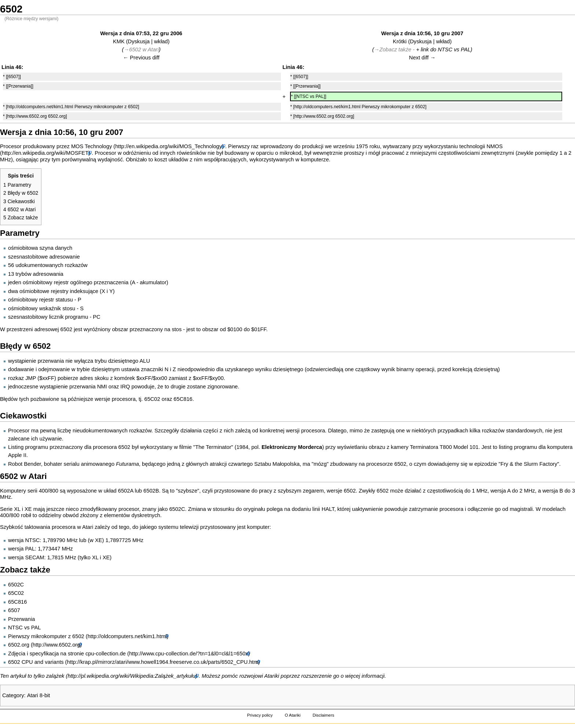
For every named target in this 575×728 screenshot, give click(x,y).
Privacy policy (260, 715)
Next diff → (422, 58)
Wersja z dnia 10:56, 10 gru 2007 (422, 33)
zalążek (55, 676)
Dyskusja (139, 41)
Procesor (11, 146)
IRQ (125, 387)
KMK (119, 41)
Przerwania (21, 619)
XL (17, 509)
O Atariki (292, 715)
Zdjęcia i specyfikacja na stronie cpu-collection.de (67, 654)
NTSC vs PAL (454, 50)
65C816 (183, 399)
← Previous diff (141, 58)
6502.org (19, 645)
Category (13, 695)
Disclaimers (323, 715)
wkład (161, 41)
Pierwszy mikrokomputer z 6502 (46, 636)
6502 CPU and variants (36, 662)
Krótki (400, 41)
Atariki (272, 676)
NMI (102, 387)
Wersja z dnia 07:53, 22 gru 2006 (141, 33)
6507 (14, 610)
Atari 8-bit (39, 695)
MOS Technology (91, 146)
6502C (177, 509)
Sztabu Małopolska (277, 464)
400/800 (49, 491)
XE (28, 509)
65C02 (152, 399)
